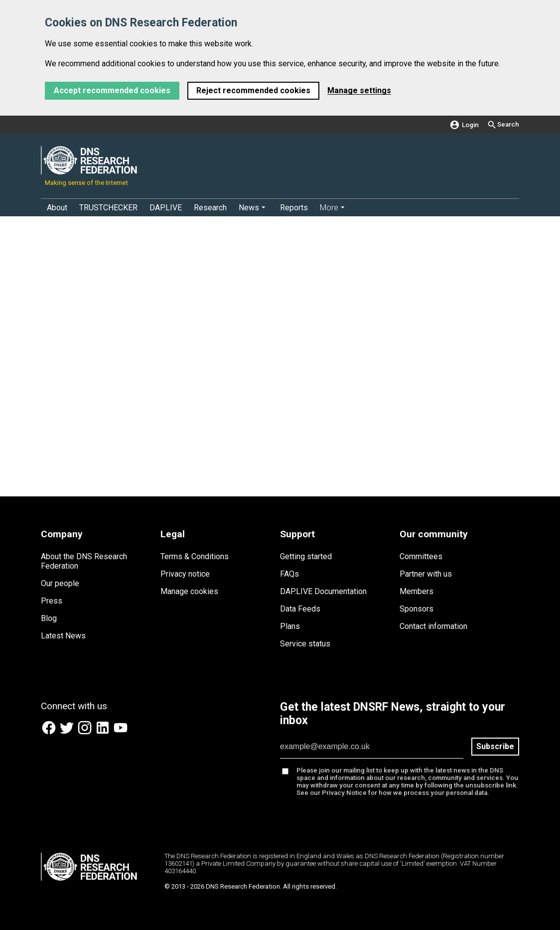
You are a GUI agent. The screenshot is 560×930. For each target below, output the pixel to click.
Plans (290, 626)
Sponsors (417, 609)
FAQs (289, 574)
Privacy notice (185, 574)
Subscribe (495, 746)
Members (417, 591)
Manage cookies (189, 591)
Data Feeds (300, 609)
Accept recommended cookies (112, 90)
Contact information (433, 626)
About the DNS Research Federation (84, 561)
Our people (60, 583)
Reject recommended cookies (253, 90)
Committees (421, 556)
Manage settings (359, 90)
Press (52, 601)
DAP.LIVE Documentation (323, 591)
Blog (49, 618)
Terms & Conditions (195, 556)
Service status (305, 644)
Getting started (306, 556)
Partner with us (426, 574)
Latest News (63, 636)
